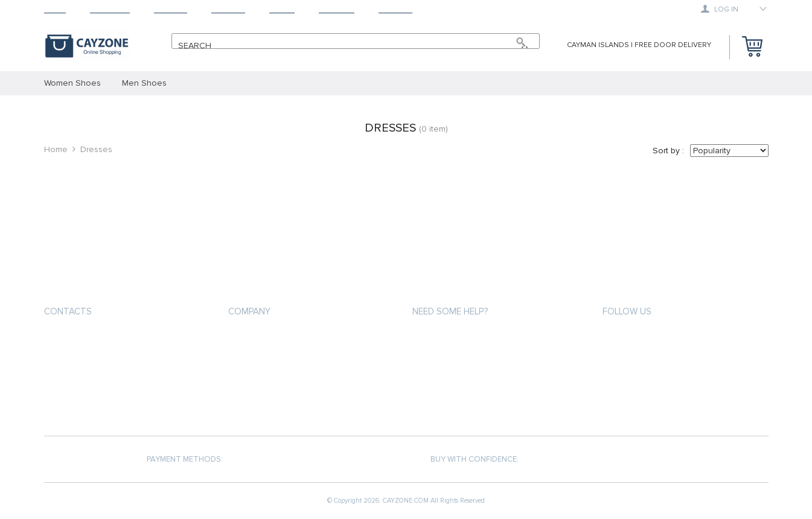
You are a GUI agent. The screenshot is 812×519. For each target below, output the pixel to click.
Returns (228, 9)
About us (247, 339)
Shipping (171, 9)
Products (110, 9)
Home (55, 9)
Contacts (68, 311)
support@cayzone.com (95, 340)
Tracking (337, 9)
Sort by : (668, 151)
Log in (720, 9)
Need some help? (450, 311)
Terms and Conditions (273, 382)
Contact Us (251, 404)
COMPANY (249, 311)
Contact (395, 9)
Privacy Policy (256, 361)
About (282, 9)
